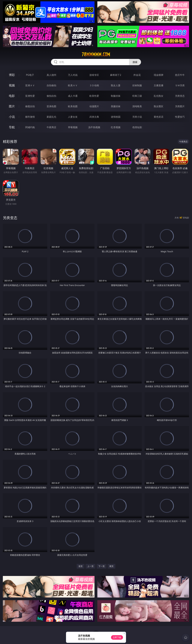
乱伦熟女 (159, 96)
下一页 (102, 566)
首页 (81, 566)
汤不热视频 (94, 127)
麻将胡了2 (116, 75)
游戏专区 (94, 75)
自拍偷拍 (51, 85)
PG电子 (30, 75)
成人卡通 (73, 96)
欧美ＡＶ (73, 85)
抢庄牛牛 (180, 75)
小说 (12, 117)
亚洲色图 (51, 106)
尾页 (111, 566)
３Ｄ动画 (94, 85)
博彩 (12, 75)
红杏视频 (116, 127)
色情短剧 (137, 127)
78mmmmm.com (96, 54)
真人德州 (51, 75)
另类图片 (180, 106)
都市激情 (30, 117)
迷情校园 (116, 117)
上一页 (90, 566)
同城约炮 (30, 127)
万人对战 (73, 75)
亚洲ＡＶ (30, 85)
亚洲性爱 (30, 96)
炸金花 (137, 75)
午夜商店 (51, 127)
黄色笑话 (159, 117)
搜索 (135, 62)
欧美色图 (73, 106)
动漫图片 (94, 106)
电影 (12, 96)
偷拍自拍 (51, 96)
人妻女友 (73, 117)
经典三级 (137, 96)
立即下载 (117, 637)
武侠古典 (94, 117)
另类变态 (180, 96)
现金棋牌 (159, 75)
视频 (12, 85)
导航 (12, 127)
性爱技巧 (180, 117)
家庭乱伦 (51, 117)
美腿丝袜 (116, 106)
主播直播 (159, 85)
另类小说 (137, 117)
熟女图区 (159, 106)
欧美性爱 (94, 96)
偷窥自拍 (30, 106)
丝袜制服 (137, 85)
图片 (12, 106)
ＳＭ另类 (180, 85)
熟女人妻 (116, 85)
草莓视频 (73, 127)
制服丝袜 (116, 96)
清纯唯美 (137, 106)
